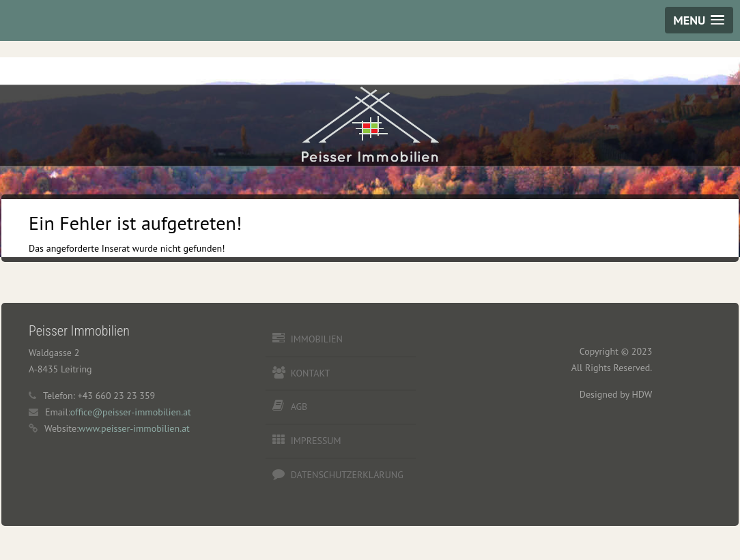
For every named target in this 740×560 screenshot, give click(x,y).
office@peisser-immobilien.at (131, 412)
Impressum (316, 441)
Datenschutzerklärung (347, 475)
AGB (299, 407)
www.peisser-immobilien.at (134, 428)
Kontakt (311, 373)
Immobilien (317, 339)
